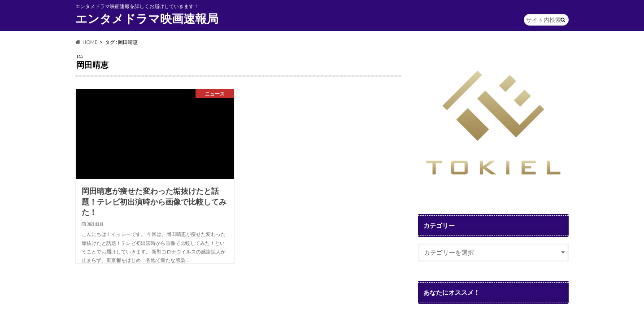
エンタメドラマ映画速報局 (147, 18)
